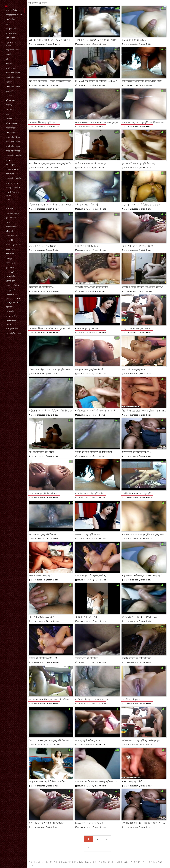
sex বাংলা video (12, 169)
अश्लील (8, 325)
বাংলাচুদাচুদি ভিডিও (13, 188)
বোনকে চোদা (11, 281)
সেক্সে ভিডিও (11, 312)
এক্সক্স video (11, 200)
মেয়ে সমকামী (11, 38)
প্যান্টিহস (9, 82)
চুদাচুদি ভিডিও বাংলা (14, 333)
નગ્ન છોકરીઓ (11, 272)
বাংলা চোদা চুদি (12, 235)
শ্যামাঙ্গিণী (10, 54)
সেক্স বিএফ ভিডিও (13, 183)
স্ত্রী (7, 59)
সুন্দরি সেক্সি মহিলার (13, 73)
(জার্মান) (9, 105)
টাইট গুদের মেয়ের (12, 50)
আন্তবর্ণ (9, 114)
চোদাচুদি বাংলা (11, 227)
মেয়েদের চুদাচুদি (12, 165)
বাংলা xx (9, 240)
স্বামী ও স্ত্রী (10, 91)
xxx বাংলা (10, 174)
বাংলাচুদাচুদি (11, 290)
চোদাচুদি (9, 258)
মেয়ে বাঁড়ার (10, 110)
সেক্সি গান (10, 160)
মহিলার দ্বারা (10, 100)
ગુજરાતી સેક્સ (11, 321)
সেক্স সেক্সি (10, 209)
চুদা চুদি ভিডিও (11, 316)
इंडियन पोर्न (9, 231)
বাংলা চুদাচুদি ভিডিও (14, 245)
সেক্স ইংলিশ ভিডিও (13, 329)
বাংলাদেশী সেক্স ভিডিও (14, 156)
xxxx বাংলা (10, 249)
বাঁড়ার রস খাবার (12, 123)
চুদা (7, 204)
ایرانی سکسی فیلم (13, 299)
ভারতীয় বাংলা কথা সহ (14, 15)
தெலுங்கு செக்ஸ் (12, 213)
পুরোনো (9, 64)
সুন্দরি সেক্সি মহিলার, (13, 87)
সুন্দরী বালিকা (11, 19)
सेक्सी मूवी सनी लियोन (13, 303)
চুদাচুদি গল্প (10, 268)
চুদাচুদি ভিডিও (11, 218)
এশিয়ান (9, 96)
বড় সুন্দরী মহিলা (12, 29)
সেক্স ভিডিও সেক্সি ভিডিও (13, 194)
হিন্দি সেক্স (10, 307)
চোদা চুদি (9, 222)
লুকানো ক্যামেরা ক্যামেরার (12, 44)
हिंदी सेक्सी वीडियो (12, 295)
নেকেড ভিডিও (11, 276)
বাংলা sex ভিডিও (13, 286)
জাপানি (9, 24)
